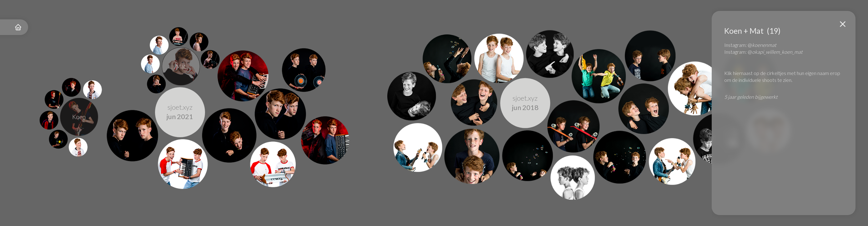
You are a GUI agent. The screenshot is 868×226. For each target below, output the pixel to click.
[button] (843, 24)
